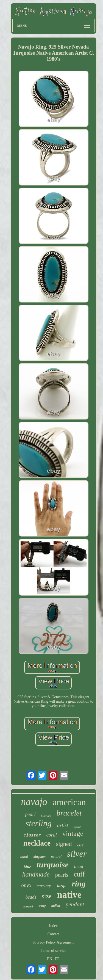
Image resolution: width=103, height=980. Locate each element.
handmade (36, 874)
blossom (46, 816)
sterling (39, 823)
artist (63, 825)
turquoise (53, 865)
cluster (32, 836)
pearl (30, 814)
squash (77, 827)
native (69, 895)
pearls (62, 875)
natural (56, 856)
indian (56, 906)
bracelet (69, 813)
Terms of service (53, 951)
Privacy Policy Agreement (53, 942)
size (47, 896)
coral (52, 835)
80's (80, 845)
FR (58, 959)
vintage (73, 834)
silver (77, 854)
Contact (54, 934)
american (69, 802)
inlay (42, 906)
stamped (28, 906)
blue (27, 867)
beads (31, 897)
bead (79, 866)
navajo (34, 802)
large (62, 886)
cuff (79, 874)
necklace (37, 843)
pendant (75, 904)
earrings (44, 886)
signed (64, 844)
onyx (26, 885)
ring (79, 884)
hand (24, 856)
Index (54, 926)
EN (50, 959)
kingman (40, 857)
